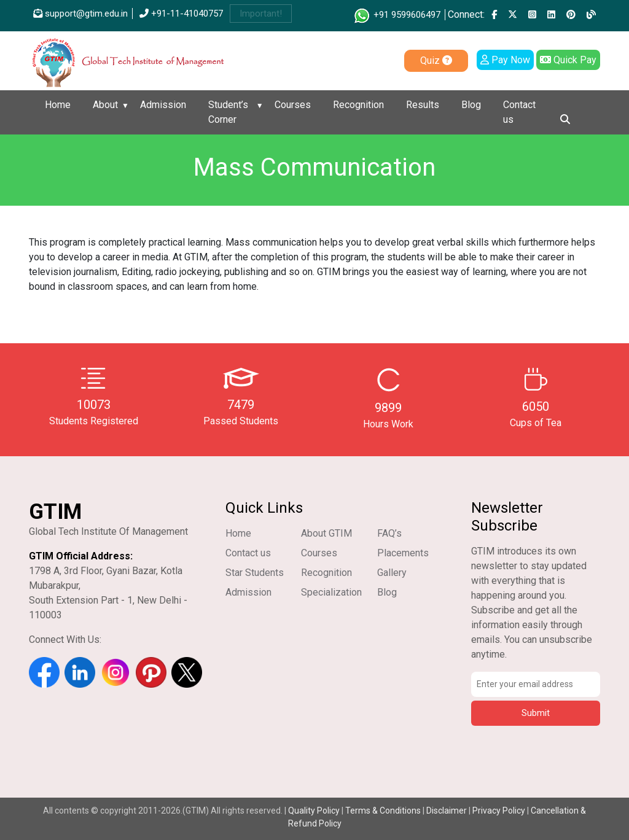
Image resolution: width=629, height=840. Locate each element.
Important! (261, 14)
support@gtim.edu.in (80, 14)
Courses (293, 105)
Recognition (358, 105)
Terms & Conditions (383, 811)
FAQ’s (389, 533)
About (105, 105)
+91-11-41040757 (181, 14)
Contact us (519, 112)
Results (423, 105)
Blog (471, 105)
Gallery (392, 573)
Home (58, 105)
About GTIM (326, 533)
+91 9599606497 (397, 15)
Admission (163, 105)
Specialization (331, 592)
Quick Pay (568, 60)
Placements (403, 553)
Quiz (436, 60)
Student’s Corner (228, 112)
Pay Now (505, 60)
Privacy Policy (499, 811)
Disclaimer (447, 811)
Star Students (255, 573)
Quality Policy (315, 811)
